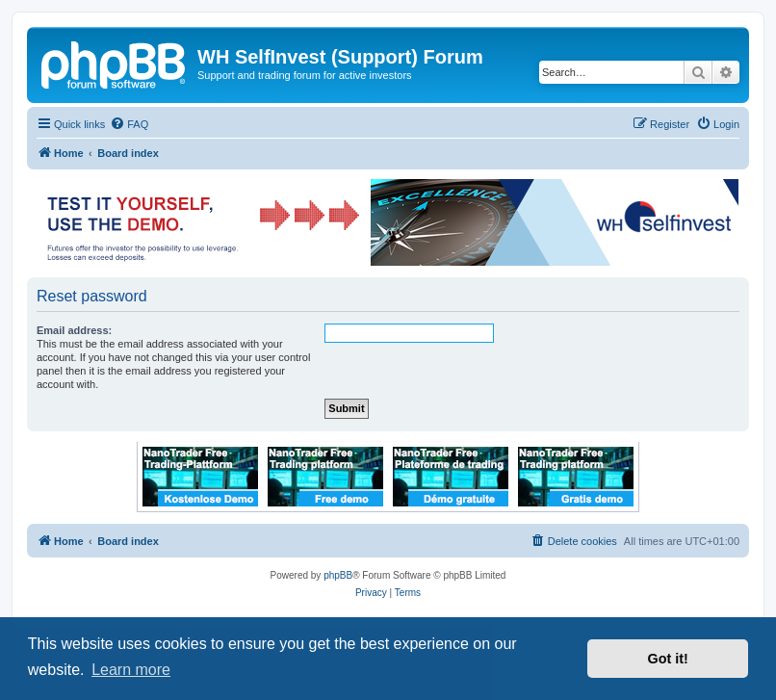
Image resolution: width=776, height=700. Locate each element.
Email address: (74, 330)
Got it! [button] (668, 659)
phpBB (338, 575)
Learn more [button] (131, 670)
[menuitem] (129, 124)
